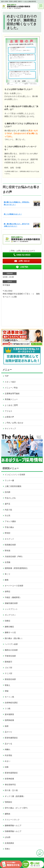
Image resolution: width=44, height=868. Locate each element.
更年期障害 (9, 714)
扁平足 (8, 504)
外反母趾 (8, 755)
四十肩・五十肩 (11, 790)
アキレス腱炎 (10, 521)
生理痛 (8, 562)
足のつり (8, 732)
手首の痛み (9, 527)
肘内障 (8, 492)
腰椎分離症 (9, 627)
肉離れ (8, 749)
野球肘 (8, 533)
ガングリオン (10, 615)
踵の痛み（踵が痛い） (14, 638)
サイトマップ (10, 429)
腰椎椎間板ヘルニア (13, 826)
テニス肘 (8, 673)
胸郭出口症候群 (11, 650)
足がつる (8, 744)
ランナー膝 (9, 480)
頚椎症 (8, 621)
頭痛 (7, 767)
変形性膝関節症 (11, 738)
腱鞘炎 (8, 814)
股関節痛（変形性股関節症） (17, 568)
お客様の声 (9, 417)
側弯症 (8, 592)
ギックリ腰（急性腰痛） (15, 796)
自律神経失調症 (11, 703)
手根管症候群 (10, 656)
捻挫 (7, 726)
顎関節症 (8, 802)
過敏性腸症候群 (11, 603)
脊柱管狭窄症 (10, 785)
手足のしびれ (10, 498)
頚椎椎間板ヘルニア (13, 831)
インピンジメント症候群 (15, 475)
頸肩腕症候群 (10, 545)
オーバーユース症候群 (14, 586)
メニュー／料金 (11, 388)
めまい (8, 761)
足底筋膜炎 (9, 843)
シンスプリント (11, 609)
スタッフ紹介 (10, 382)
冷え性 (8, 515)
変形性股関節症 (11, 773)
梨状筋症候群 (10, 679)
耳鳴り (8, 849)
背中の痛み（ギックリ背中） (17, 808)
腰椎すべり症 (10, 632)
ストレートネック (12, 820)
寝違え (8, 685)
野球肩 (8, 551)
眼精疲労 (8, 662)
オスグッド (9, 539)
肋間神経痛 (9, 720)
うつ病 (8, 709)
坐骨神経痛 (9, 779)
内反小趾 (8, 510)
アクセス (8, 411)
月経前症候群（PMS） (14, 557)
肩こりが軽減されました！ (13, 214)
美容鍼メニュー (11, 399)
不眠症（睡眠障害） (13, 597)
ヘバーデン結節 (11, 644)
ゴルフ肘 (8, 668)
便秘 (7, 691)
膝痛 (7, 580)
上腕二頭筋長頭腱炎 (13, 486)
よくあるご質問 (11, 405)
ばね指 (8, 837)
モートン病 (9, 697)
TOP (7, 376)
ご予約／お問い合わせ (14, 423)
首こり (8, 574)
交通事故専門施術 (12, 394)
